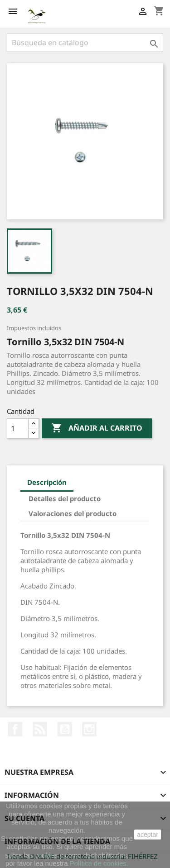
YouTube (65, 729)
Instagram (89, 729)
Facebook (15, 729)
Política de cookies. (99, 863)
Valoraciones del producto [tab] (73, 513)
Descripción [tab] (47, 482)
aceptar (148, 835)
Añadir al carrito (97, 428)
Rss (40, 729)
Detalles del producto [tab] (65, 498)
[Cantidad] (18, 428)
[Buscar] (85, 43)
